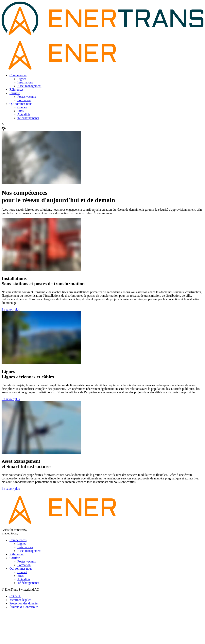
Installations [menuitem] (25, 82)
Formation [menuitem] (24, 100)
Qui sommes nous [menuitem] (21, 104)
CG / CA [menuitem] (15, 596)
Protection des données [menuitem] (24, 603)
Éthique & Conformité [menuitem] (24, 607)
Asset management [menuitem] (29, 86)
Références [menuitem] (17, 89)
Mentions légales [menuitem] (20, 600)
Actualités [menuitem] (24, 114)
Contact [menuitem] (22, 107)
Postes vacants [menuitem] (27, 97)
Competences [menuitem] (18, 75)
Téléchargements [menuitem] (28, 118)
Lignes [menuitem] (22, 79)
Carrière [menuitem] (15, 93)
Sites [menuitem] (20, 111)
